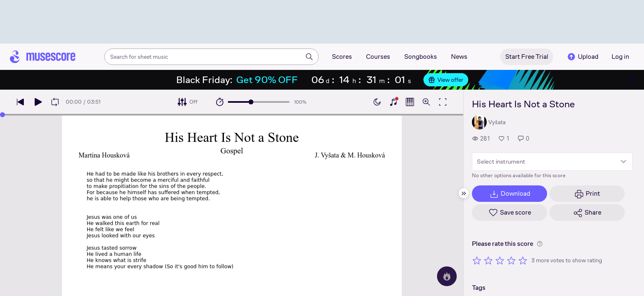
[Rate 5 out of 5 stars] (523, 260)
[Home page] (43, 57)
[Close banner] (632, 80)
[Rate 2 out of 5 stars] (488, 260)
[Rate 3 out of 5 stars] (500, 260)
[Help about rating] (540, 244)
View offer (446, 80)
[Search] (309, 57)
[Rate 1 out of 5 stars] (477, 260)
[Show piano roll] (410, 102)
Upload (582, 57)
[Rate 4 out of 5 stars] (511, 260)
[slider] (251, 102)
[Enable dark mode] (377, 102)
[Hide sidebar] (464, 193)
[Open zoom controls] (426, 102)
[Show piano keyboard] (393, 102)
